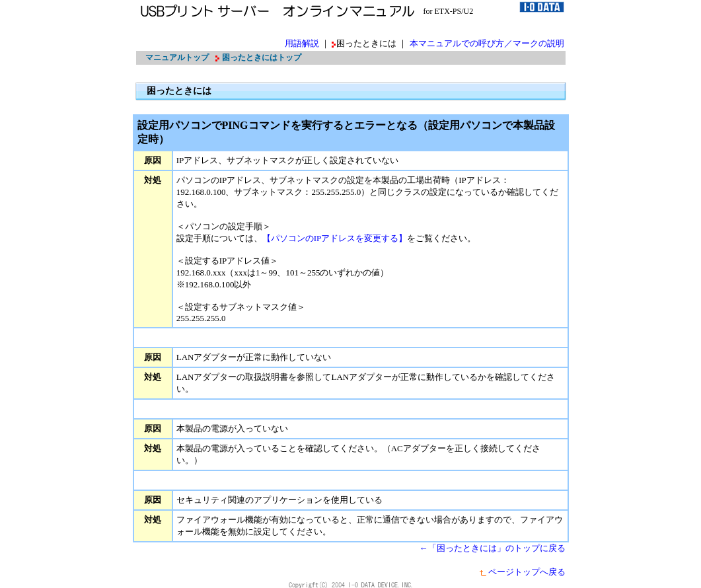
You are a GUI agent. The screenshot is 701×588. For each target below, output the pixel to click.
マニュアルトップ (177, 57)
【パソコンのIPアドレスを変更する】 (335, 238)
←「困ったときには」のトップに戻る (493, 548)
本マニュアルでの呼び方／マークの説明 (487, 43)
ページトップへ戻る (522, 572)
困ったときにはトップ (262, 57)
